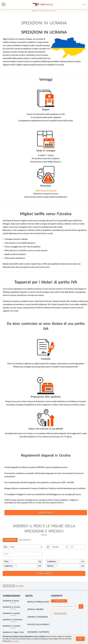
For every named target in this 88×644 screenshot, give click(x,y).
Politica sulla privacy (38, 625)
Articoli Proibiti (35, 609)
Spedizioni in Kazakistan (13, 620)
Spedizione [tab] (10, 540)
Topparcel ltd (60, 613)
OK (80, 639)
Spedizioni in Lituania (11, 626)
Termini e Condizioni (38, 617)
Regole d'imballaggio (38, 602)
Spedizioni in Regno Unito (13, 632)
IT (83, 5)
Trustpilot (20, 586)
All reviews (9, 586)
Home (34, 11)
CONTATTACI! (46, 513)
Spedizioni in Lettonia (11, 613)
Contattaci (59, 601)
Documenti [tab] (25, 540)
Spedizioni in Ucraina (11, 607)
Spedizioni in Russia (11, 601)
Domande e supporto (38, 632)
